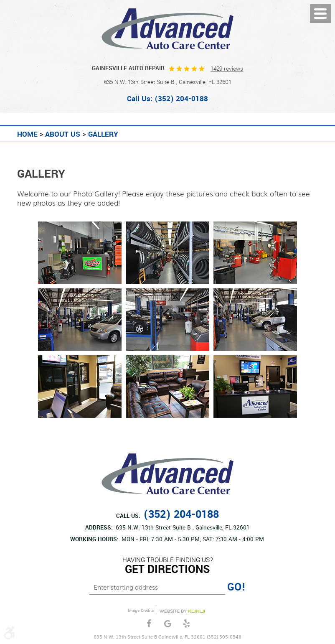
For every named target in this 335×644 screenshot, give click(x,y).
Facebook (149, 624)
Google (168, 624)
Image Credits (141, 611)
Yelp (187, 624)
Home (27, 135)
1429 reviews (227, 69)
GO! (236, 587)
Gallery (103, 135)
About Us (63, 135)
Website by (182, 611)
